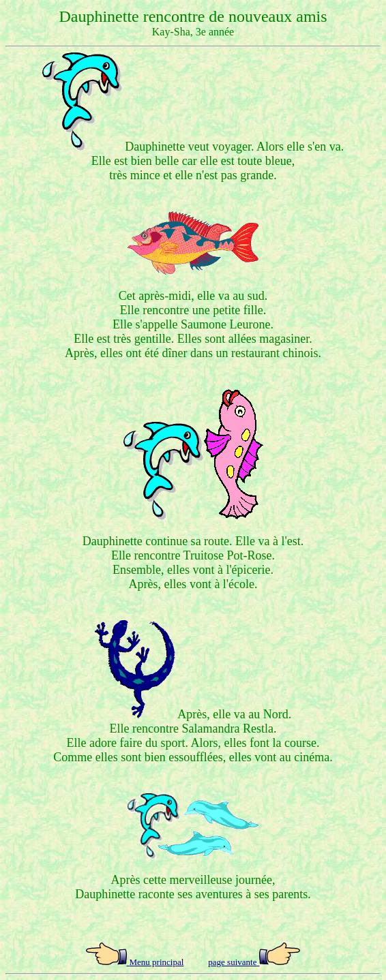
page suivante (232, 962)
